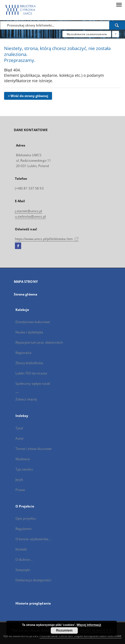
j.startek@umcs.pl (29, 211)
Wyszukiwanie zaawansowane (87, 34)
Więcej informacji (89, 625)
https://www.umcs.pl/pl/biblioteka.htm (47, 239)
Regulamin (24, 529)
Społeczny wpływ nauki (33, 384)
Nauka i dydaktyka (29, 332)
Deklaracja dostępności (33, 580)
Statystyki (23, 570)
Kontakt (21, 549)
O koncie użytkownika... (33, 539)
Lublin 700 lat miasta (31, 373)
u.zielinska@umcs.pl (30, 216)
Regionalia (23, 353)
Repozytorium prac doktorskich (39, 342)
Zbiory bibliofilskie (29, 363)
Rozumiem (64, 630)
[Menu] (119, 4)
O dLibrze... (24, 560)
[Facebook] (18, 246)
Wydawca (23, 459)
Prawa (20, 490)
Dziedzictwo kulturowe (33, 322)
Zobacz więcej (26, 399)
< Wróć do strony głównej (28, 96)
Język (19, 479)
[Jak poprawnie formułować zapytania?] (116, 34)
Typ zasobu (24, 469)
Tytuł (19, 428)
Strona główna (26, 294)
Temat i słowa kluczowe (34, 449)
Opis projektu (26, 518)
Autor (20, 438)
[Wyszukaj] (117, 25)
